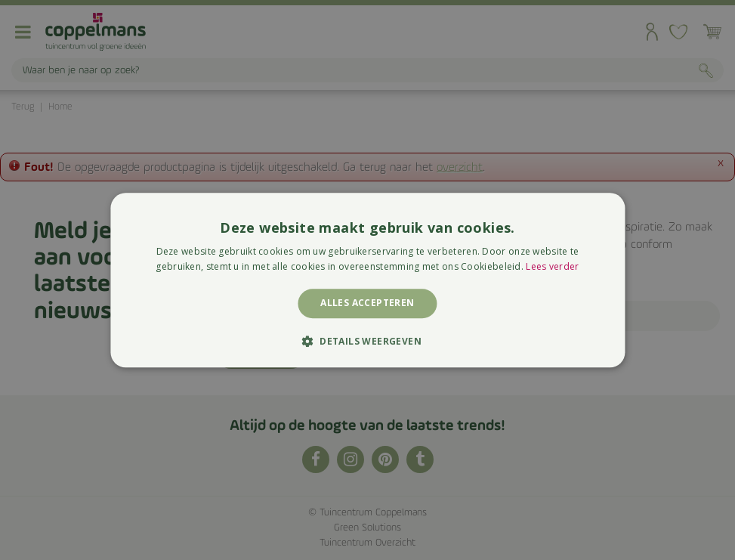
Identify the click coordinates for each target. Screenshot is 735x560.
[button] (367, 341)
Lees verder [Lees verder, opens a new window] (552, 266)
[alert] (367, 280)
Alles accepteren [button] (367, 303)
